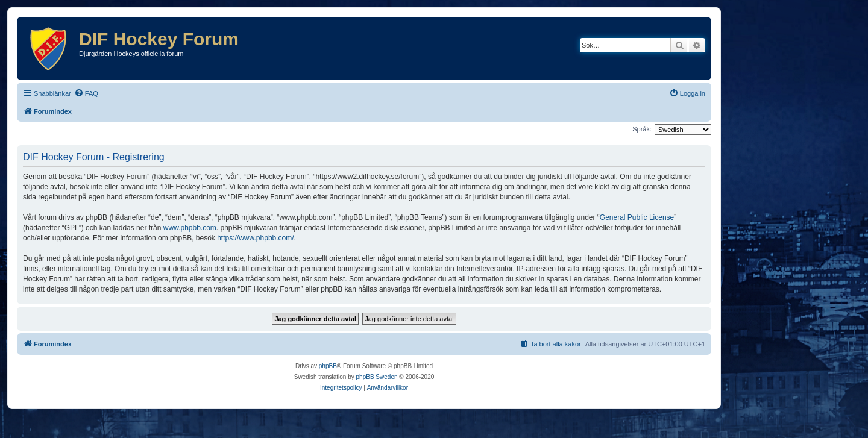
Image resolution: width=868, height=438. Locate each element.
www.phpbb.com (190, 228)
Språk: (642, 129)
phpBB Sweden (377, 377)
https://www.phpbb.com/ (255, 238)
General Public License (637, 217)
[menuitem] (86, 93)
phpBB (328, 366)
